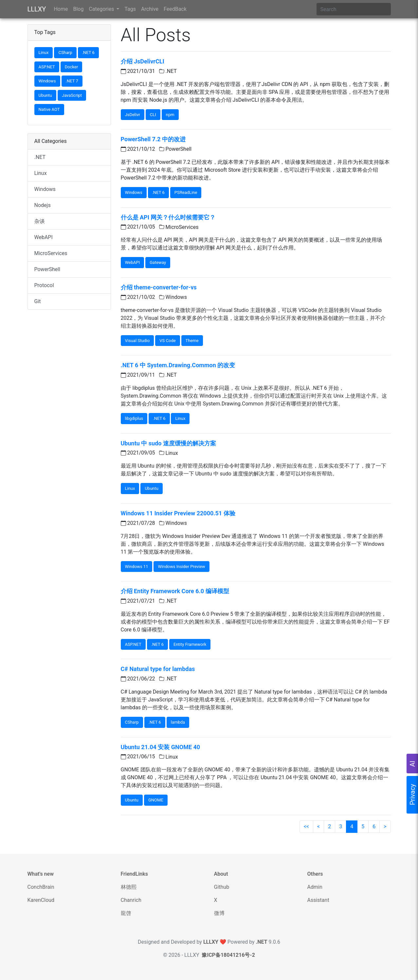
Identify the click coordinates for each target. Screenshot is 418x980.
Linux (44, 52)
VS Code (167, 341)
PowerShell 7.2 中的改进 (153, 139)
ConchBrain (41, 887)
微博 (219, 913)
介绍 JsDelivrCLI (143, 61)
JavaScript (72, 95)
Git (38, 301)
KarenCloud (41, 900)
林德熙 (129, 887)
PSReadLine (186, 192)
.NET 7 (72, 81)
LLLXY (37, 9)
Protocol (44, 285)
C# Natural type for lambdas (158, 669)
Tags (130, 9)
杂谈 (40, 221)
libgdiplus (134, 418)
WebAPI (44, 237)
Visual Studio (137, 341)
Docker (72, 67)
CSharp (65, 52)
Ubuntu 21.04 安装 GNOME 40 (161, 747)
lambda (178, 722)
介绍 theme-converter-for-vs (159, 287)
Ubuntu (45, 95)
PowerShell (47, 269)
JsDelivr (133, 115)
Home (61, 9)
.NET (40, 157)
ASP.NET (47, 67)
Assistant (318, 900)
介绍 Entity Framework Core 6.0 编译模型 (175, 591)
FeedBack (175, 9)
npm (170, 115)
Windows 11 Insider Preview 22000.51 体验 (178, 513)
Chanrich (131, 900)
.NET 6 (88, 52)
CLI (153, 115)
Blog (78, 9)
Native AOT (49, 109)
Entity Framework (190, 644)
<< (306, 826)
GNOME (156, 800)
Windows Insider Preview (181, 567)
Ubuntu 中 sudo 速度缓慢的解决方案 (168, 443)
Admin (315, 887)
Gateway (158, 262)
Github (222, 887)
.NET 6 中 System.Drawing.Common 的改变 (178, 365)
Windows (47, 81)
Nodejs (43, 205)
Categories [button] (102, 9)
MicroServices (51, 253)
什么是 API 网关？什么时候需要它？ (168, 217)
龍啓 (126, 913)
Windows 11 (137, 567)
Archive (150, 9)
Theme (192, 341)
